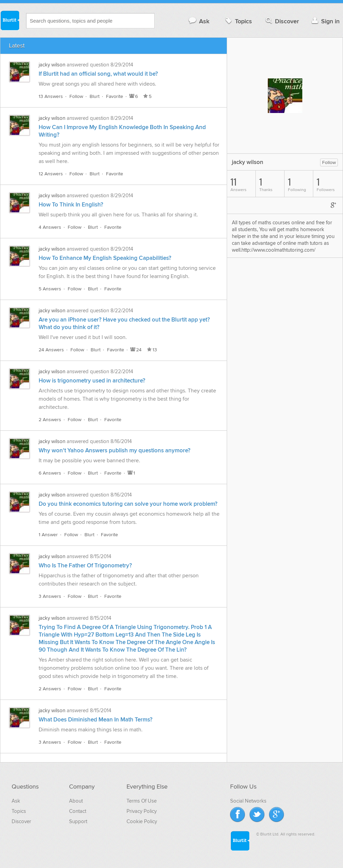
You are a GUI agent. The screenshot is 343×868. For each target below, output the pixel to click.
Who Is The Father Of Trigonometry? (85, 566)
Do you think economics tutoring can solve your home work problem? (128, 504)
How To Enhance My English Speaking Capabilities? (105, 258)
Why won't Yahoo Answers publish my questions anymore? (115, 451)
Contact (78, 811)
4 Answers (50, 227)
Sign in (325, 21)
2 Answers (50, 420)
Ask (199, 21)
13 (151, 350)
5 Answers (50, 289)
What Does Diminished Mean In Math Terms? (96, 720)
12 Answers (51, 174)
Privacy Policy (142, 811)
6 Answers (50, 473)
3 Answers (50, 596)
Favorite (115, 96)
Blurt (95, 96)
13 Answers (51, 96)
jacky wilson (52, 65)
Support (78, 821)
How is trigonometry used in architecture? (92, 381)
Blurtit (10, 20)
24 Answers (51, 350)
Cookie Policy (142, 821)
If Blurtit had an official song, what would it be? (98, 74)
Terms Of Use (142, 801)
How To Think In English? (71, 205)
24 (135, 350)
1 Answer (48, 535)
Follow (76, 96)
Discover (282, 21)
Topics (238, 21)
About (76, 801)
